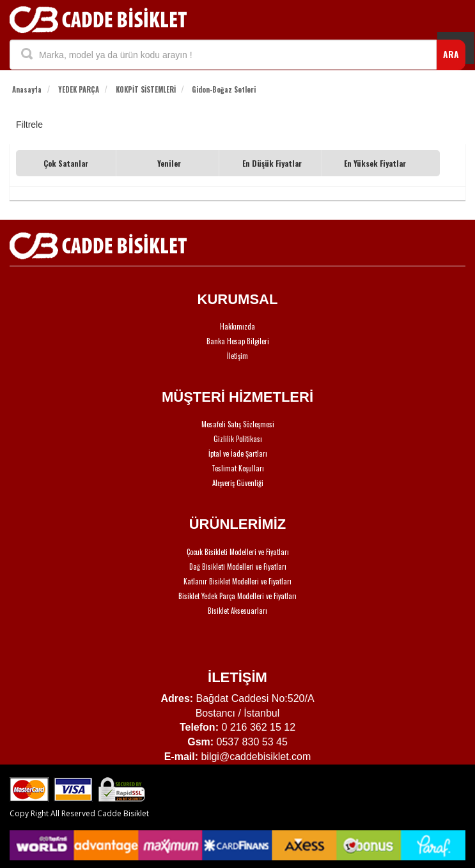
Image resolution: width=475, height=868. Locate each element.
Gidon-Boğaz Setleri (224, 89)
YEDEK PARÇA (79, 89)
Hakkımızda (237, 326)
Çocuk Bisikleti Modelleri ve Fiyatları (238, 552)
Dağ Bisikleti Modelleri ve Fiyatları (238, 567)
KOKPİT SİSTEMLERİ (146, 89)
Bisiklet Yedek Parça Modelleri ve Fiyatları (237, 596)
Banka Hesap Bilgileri (238, 341)
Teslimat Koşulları (238, 468)
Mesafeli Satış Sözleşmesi (238, 424)
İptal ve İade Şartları (238, 453)
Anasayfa (27, 89)
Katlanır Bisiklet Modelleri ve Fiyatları (237, 581)
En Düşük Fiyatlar (272, 163)
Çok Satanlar (66, 163)
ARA (451, 54)
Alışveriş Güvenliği (238, 483)
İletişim (237, 356)
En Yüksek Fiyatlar (375, 163)
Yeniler (169, 163)
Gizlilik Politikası (238, 439)
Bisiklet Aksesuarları (237, 611)
